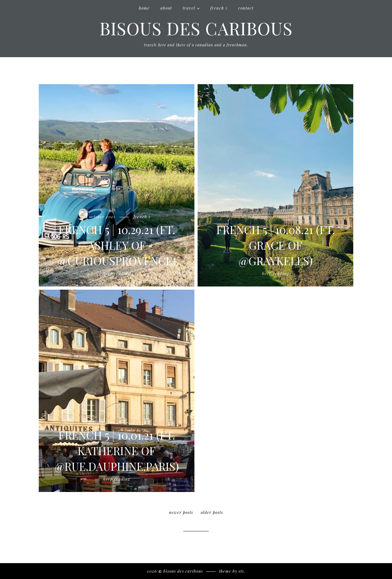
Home (144, 8)
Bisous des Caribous (196, 28)
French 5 (219, 8)
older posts (212, 512)
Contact (246, 8)
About (166, 8)
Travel (189, 8)
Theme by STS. (232, 571)
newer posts (181, 512)
